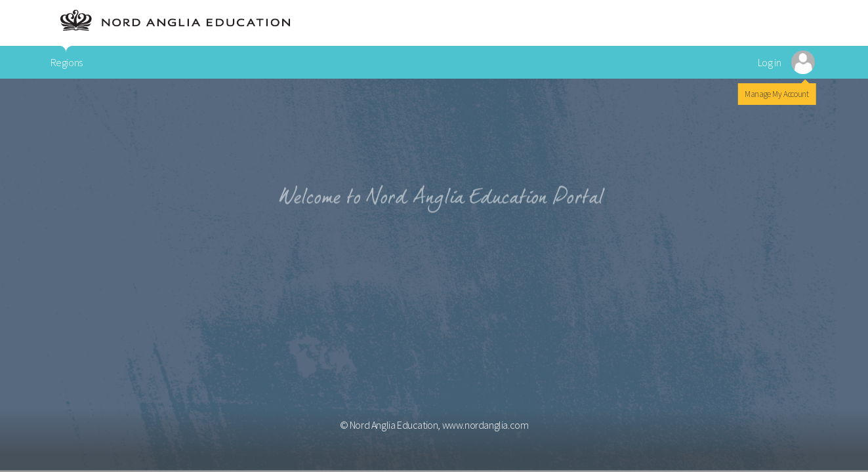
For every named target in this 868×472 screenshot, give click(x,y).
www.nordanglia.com (486, 425)
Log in (770, 62)
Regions (67, 62)
